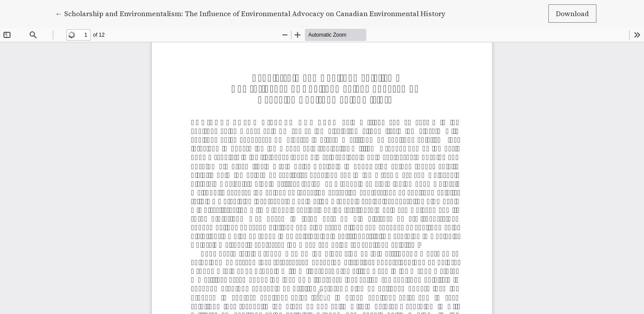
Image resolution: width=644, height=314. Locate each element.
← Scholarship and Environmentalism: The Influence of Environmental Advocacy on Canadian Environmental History (250, 13)
